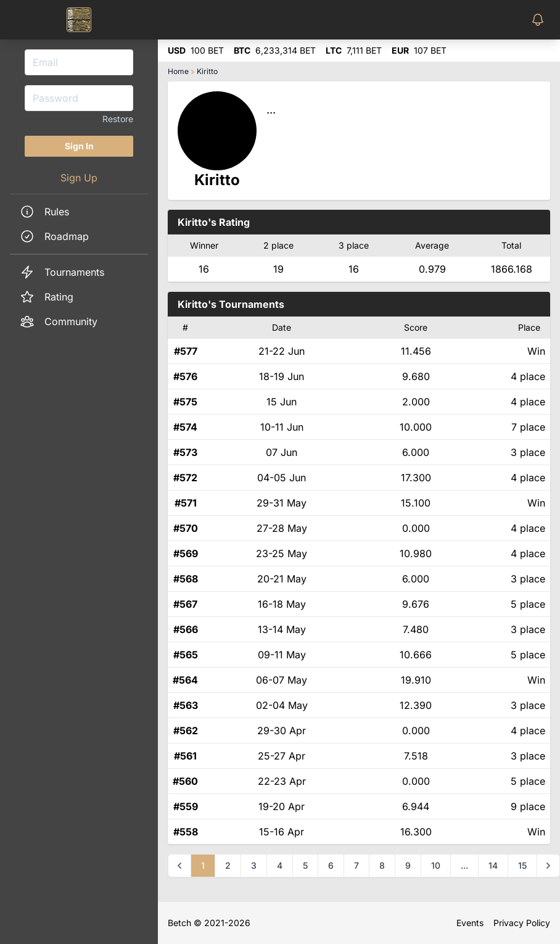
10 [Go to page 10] (436, 865)
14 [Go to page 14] (493, 865)
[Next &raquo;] (548, 866)
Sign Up (79, 178)
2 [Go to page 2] (228, 865)
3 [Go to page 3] (254, 865)
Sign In (79, 146)
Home (178, 71)
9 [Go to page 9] (408, 865)
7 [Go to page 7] (356, 865)
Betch (179, 923)
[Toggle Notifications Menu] (540, 20)
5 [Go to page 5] (305, 865)
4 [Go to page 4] (280, 865)
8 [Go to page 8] (382, 865)
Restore (118, 119)
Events (470, 923)
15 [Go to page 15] (522, 865)
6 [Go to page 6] (331, 865)
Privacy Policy (522, 923)
